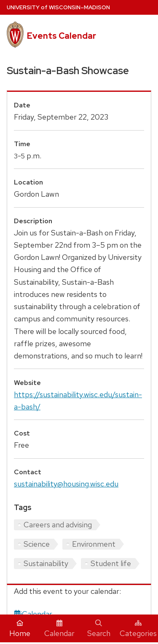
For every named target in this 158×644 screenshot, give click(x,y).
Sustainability (46, 563)
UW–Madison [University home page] (58, 7)
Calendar (59, 629)
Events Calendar (62, 36)
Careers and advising (58, 525)
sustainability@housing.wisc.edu (66, 484)
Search (99, 629)
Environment (94, 544)
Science (37, 544)
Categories (138, 629)
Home (20, 629)
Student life (111, 563)
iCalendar (33, 614)
